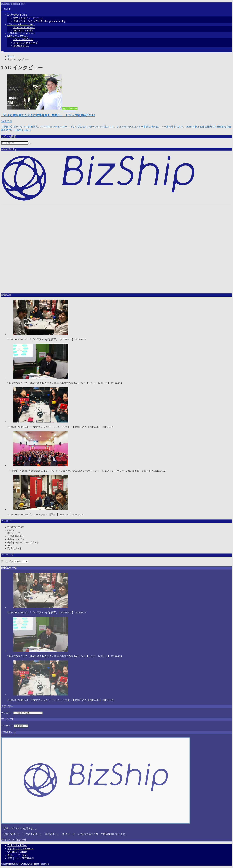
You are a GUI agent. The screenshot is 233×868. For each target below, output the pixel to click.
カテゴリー (7, 713)
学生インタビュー (28, 18)
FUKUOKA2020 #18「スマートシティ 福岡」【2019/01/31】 (116, 495)
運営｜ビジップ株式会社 (21, 858)
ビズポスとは (21, 33)
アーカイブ (7, 561)
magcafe (23, 30)
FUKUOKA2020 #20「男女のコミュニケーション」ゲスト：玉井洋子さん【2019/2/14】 (116, 408)
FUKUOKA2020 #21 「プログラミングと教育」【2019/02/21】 (116, 320)
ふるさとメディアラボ (26, 43)
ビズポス (6, 9)
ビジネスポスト (16, 536)
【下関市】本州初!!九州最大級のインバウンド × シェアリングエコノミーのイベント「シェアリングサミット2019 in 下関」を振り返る (116, 452)
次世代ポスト (17, 15)
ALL (10, 545)
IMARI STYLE (21, 46)
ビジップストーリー (21, 24)
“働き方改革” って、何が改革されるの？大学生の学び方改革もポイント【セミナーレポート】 (116, 364)
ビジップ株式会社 (23, 39)
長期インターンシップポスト (39, 21)
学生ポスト (17, 852)
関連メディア (18, 36)
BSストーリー (15, 533)
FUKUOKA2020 (24, 27)
